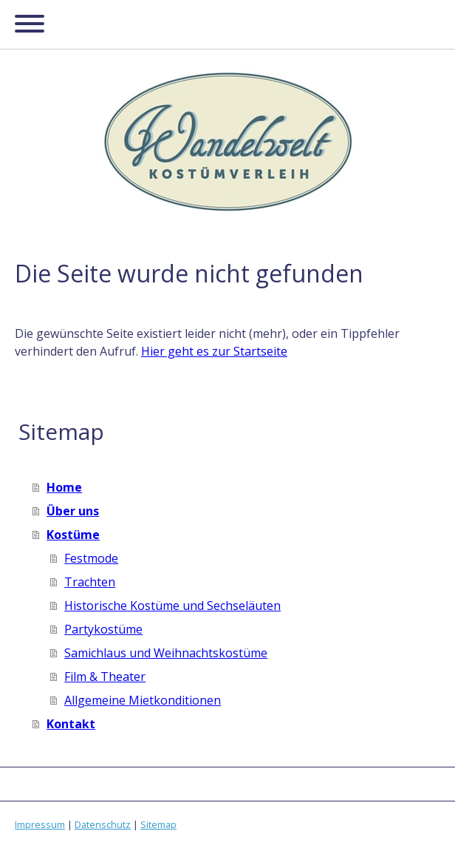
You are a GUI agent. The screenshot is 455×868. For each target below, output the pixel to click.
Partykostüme (103, 629)
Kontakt (71, 724)
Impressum (40, 824)
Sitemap (158, 824)
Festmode (91, 558)
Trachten (90, 582)
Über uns (73, 511)
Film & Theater (105, 677)
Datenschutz (103, 824)
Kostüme (73, 535)
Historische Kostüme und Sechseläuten (172, 606)
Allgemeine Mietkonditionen (143, 700)
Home (64, 487)
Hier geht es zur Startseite (214, 351)
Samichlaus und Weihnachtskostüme (166, 653)
